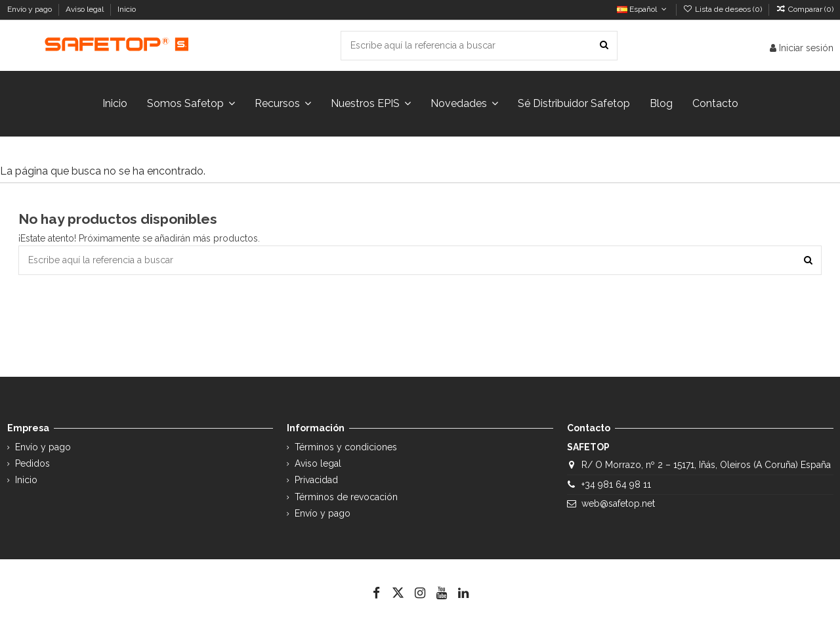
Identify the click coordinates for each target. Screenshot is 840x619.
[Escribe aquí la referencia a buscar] (604, 46)
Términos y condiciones (346, 447)
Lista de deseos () (724, 9)
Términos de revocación (346, 497)
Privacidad (316, 480)
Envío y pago (31, 9)
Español (643, 9)
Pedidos (32, 463)
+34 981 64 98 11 (616, 484)
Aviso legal (86, 9)
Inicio (127, 9)
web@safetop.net (618, 503)
